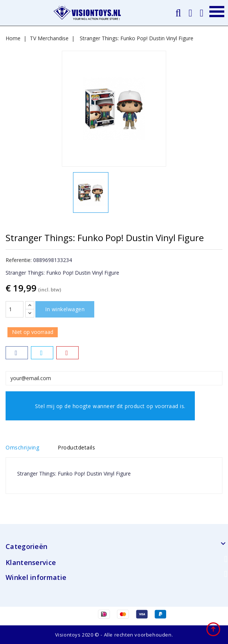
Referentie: (19, 260)
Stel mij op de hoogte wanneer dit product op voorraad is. (100, 410)
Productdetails (76, 447)
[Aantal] (15, 309)
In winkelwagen (65, 309)
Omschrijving (22, 447)
